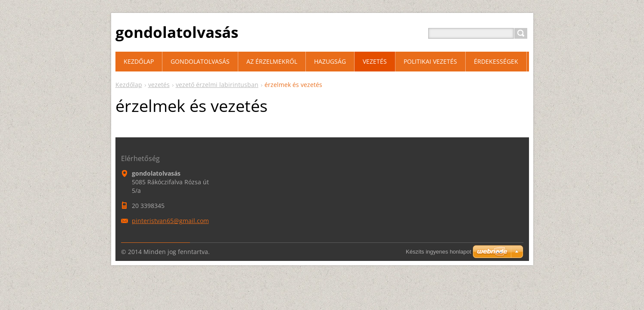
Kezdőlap (129, 85)
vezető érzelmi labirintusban (217, 85)
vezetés (159, 85)
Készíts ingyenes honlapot (439, 252)
